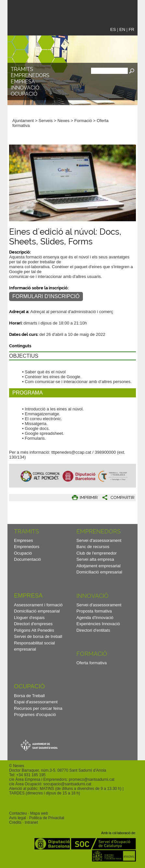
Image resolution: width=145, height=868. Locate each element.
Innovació (25, 88)
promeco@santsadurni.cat (92, 779)
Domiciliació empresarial (99, 572)
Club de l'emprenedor (97, 553)
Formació (83, 121)
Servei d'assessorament (99, 540)
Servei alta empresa (95, 559)
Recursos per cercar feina (38, 708)
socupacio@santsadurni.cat (67, 784)
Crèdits (15, 822)
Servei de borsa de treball (38, 636)
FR (132, 29)
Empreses (24, 540)
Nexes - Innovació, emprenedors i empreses (59, 11)
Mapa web (39, 813)
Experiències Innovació (98, 624)
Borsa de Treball (29, 696)
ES (113, 29)
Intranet (31, 822)
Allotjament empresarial (99, 566)
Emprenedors (30, 75)
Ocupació (24, 94)
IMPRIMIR (89, 497)
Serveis (46, 121)
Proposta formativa (94, 611)
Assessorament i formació (38, 605)
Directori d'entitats (93, 630)
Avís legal (18, 818)
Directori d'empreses (33, 624)
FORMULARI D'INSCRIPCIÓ (46, 296)
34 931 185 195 (32, 775)
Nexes (64, 121)
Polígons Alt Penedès (34, 630)
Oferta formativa (92, 663)
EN (122, 29)
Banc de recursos (93, 547)
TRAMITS (26, 531)
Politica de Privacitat (47, 818)
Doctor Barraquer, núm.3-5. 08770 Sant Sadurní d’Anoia (58, 770)
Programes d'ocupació (35, 715)
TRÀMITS (22, 69)
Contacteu (18, 813)
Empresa (23, 82)
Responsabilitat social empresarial (34, 646)
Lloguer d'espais (29, 618)
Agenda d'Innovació (95, 618)
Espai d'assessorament (36, 702)
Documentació (27, 559)
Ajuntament (23, 121)
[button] (128, 96)
